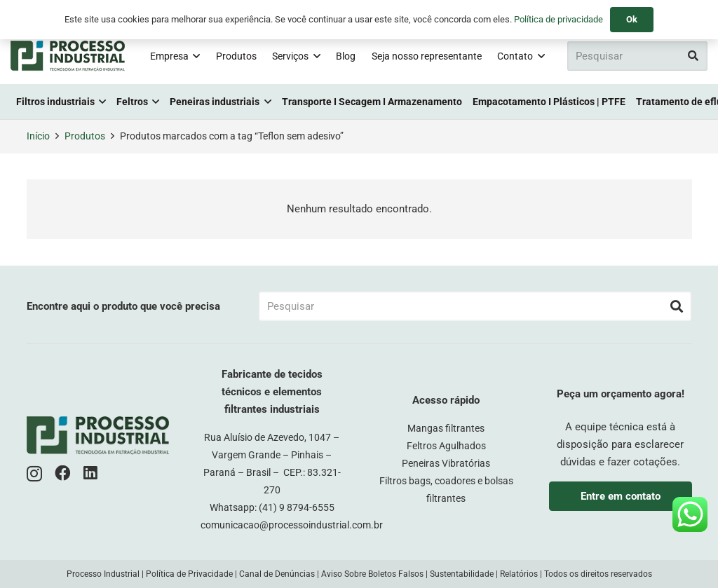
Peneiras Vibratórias (446, 463)
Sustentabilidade (462, 574)
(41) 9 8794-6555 (297, 507)
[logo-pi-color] (68, 56)
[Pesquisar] (637, 56)
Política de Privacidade (189, 574)
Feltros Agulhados (446, 446)
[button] (194, 56)
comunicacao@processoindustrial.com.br (292, 525)
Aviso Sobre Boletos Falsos (372, 574)
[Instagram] (34, 474)
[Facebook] (63, 473)
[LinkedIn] (90, 473)
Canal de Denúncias (277, 574)
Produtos (85, 136)
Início (38, 136)
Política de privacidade (558, 19)
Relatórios (519, 574)
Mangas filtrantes (446, 428)
